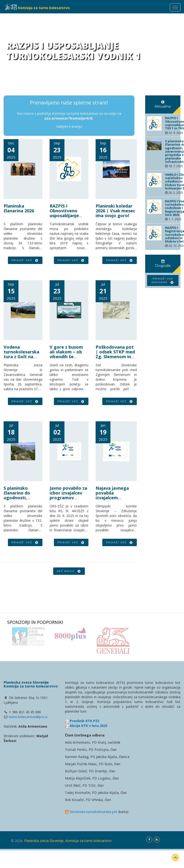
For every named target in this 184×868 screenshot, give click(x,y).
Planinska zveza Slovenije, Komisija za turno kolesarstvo (68, 841)
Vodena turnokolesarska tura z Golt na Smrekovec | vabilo (21, 356)
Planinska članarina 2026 (19, 208)
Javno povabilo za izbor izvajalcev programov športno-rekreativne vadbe (68, 500)
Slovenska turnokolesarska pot (94, 812)
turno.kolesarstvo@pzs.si (28, 717)
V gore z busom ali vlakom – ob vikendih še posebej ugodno (67, 354)
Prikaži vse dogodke (163, 280)
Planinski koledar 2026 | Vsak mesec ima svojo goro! (115, 211)
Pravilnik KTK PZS (85, 721)
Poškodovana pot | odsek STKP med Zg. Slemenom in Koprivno (115, 354)
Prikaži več (25, 260)
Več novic (69, 571)
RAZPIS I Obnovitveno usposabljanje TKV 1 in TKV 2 (65, 213)
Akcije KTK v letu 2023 (89, 726)
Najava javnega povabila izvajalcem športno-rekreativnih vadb (115, 497)
